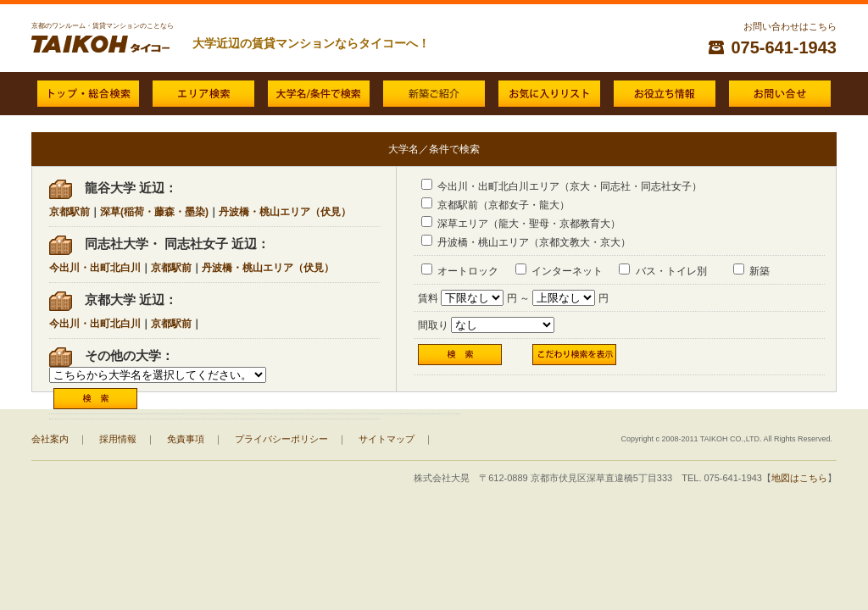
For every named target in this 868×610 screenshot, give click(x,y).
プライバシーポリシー (281, 439)
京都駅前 (70, 212)
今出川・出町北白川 (95, 268)
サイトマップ (387, 439)
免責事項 (186, 439)
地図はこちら (799, 478)
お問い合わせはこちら (790, 26)
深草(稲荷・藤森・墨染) (154, 212)
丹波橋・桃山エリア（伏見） (285, 212)
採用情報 (118, 439)
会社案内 (50, 439)
